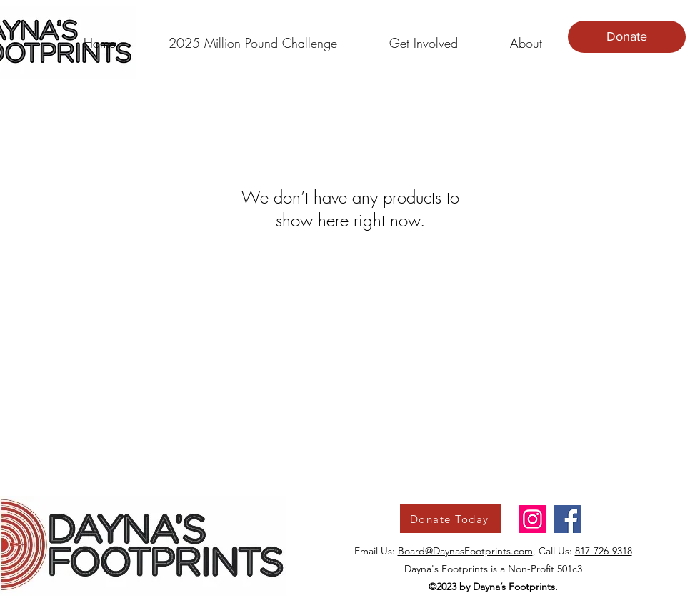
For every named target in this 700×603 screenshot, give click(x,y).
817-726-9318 (604, 551)
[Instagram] (532, 519)
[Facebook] (567, 519)
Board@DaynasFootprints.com (465, 551)
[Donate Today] (451, 519)
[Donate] (627, 37)
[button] (252, 36)
